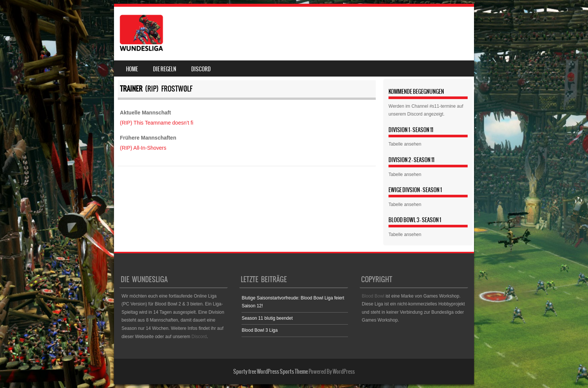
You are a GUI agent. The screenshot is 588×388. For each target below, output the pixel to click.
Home (132, 69)
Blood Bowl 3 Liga (259, 330)
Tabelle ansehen (405, 144)
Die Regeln (165, 69)
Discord (201, 69)
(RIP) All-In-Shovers (143, 148)
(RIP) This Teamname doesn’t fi (157, 123)
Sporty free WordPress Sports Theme (271, 371)
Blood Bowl (373, 296)
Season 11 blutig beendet (267, 318)
